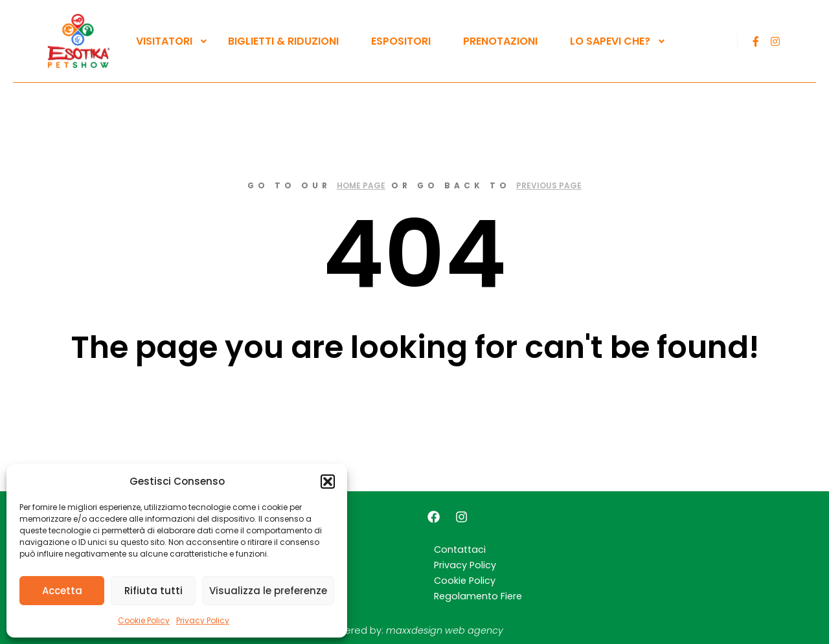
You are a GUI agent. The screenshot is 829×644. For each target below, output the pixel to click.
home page (361, 185)
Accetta (62, 591)
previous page (549, 185)
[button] (328, 482)
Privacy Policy (203, 620)
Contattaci (460, 550)
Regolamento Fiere (478, 596)
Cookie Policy (144, 620)
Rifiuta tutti (153, 591)
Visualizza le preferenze (268, 591)
